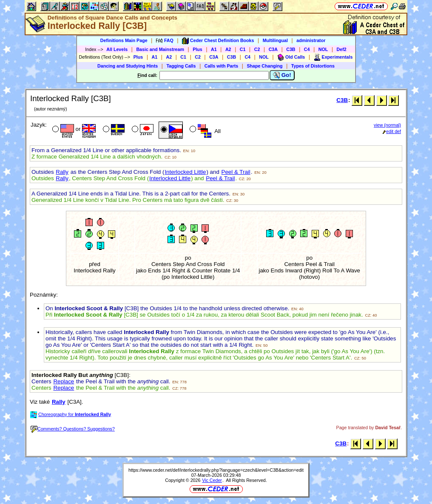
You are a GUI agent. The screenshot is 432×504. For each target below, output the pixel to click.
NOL (323, 49)
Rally (62, 172)
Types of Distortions (313, 66)
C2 (257, 49)
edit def (392, 131)
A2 (228, 49)
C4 (307, 49)
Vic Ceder (212, 480)
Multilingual (275, 40)
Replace (64, 381)
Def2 (342, 49)
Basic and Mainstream (160, 49)
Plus (198, 49)
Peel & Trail (236, 172)
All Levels (117, 49)
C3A (273, 49)
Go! (282, 75)
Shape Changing (264, 66)
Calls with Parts (221, 66)
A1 (214, 49)
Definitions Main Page (124, 40)
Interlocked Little (185, 172)
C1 (243, 49)
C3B (291, 49)
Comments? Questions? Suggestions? (73, 429)
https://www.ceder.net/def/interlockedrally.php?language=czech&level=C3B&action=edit (216, 470)
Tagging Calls (181, 66)
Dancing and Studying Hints (128, 66)
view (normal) (387, 125)
